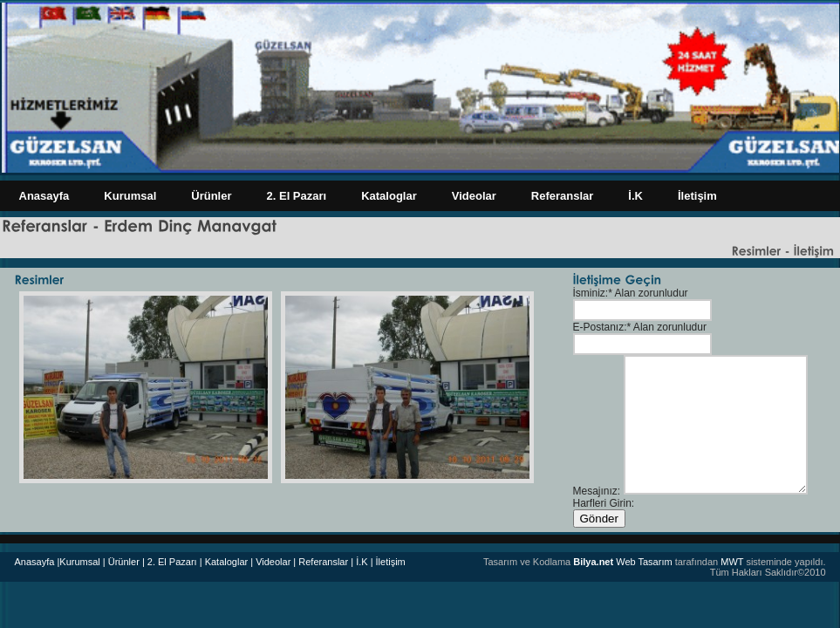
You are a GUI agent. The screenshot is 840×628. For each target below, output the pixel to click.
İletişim (697, 196)
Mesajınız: (597, 491)
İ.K (635, 196)
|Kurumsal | (81, 562)
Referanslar (563, 196)
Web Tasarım (622, 562)
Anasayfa (44, 196)
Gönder (599, 519)
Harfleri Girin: (604, 503)
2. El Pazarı (297, 196)
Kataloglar (389, 196)
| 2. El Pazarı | (172, 562)
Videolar (474, 196)
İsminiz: (591, 293)
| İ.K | (362, 562)
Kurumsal (130, 196)
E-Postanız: (600, 327)
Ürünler (211, 196)
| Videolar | (273, 562)
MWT (732, 562)
